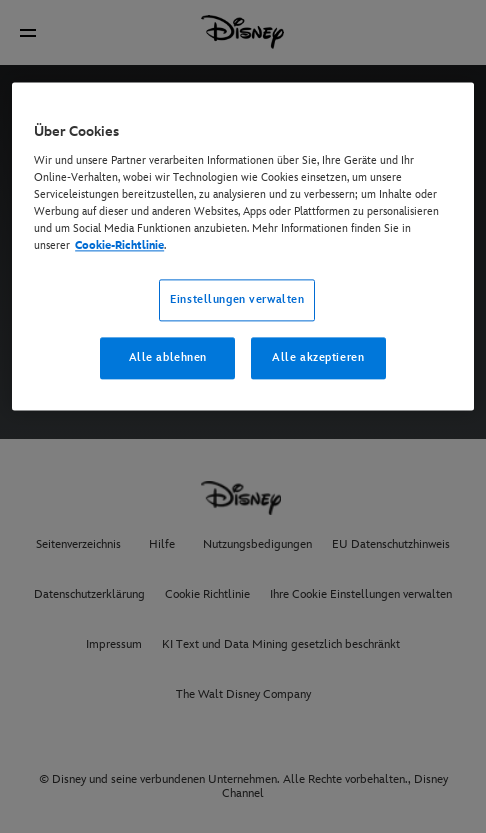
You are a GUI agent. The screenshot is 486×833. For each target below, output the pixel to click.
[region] (243, 246)
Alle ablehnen (168, 357)
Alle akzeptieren (318, 357)
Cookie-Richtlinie (119, 245)
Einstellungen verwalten (237, 299)
